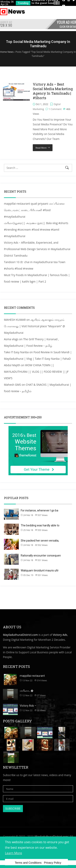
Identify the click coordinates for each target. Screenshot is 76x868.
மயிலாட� (27, 691)
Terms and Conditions (28, 863)
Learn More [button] (13, 853)
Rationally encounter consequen (41, 556)
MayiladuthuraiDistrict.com (20, 635)
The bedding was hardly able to (40, 525)
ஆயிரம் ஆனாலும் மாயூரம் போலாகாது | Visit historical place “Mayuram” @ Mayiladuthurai (34, 326)
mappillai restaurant (32, 676)
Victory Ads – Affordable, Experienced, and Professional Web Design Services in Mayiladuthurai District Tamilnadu (37, 249)
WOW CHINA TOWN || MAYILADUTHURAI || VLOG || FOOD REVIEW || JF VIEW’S (36, 372)
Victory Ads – (28, 706)
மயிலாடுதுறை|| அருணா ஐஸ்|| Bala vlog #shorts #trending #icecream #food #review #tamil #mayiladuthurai (36, 230)
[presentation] (55, 3)
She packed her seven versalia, (40, 541)
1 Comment (55, 109)
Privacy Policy (53, 863)
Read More (41, 148)
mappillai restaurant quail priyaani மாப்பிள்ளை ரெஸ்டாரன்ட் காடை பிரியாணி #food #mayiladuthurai (34, 210)
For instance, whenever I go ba (39, 510)
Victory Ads (60, 635)
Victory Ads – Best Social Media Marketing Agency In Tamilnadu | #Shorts (53, 91)
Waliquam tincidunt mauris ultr (40, 570)
